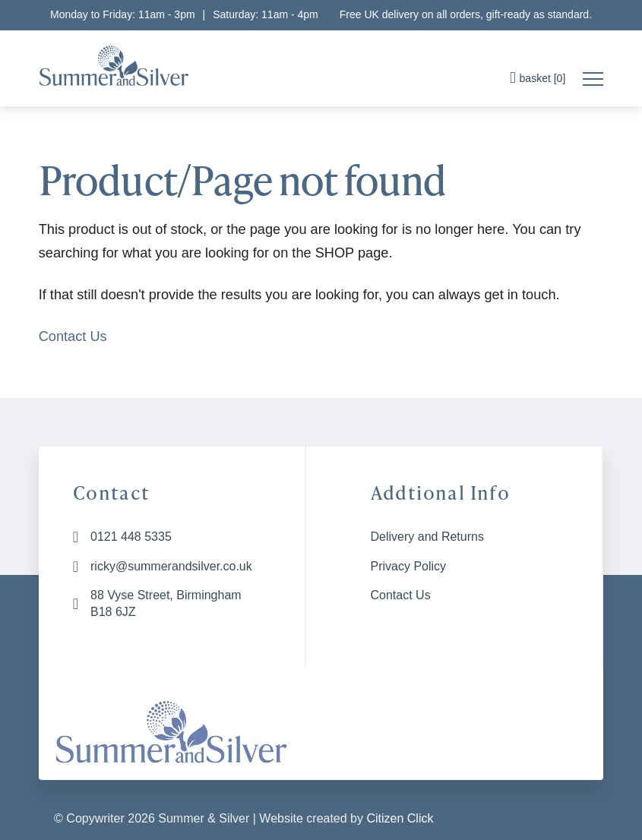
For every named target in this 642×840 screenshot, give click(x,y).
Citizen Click (400, 818)
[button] (539, 79)
